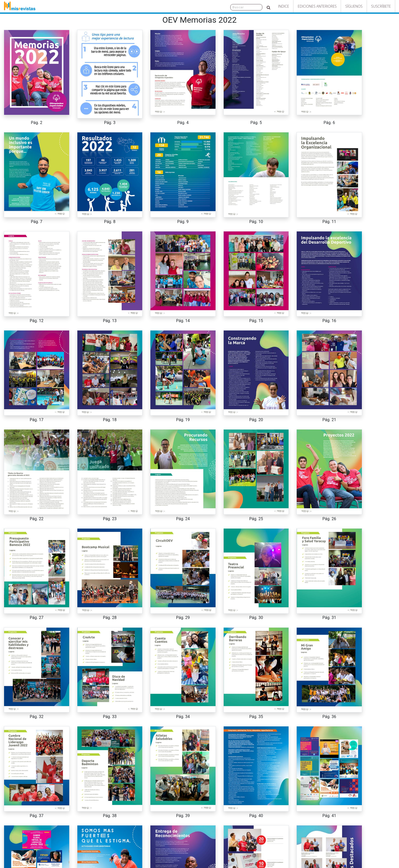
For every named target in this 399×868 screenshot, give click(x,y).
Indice (284, 6)
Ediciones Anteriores (317, 6)
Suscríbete (381, 6)
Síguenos (354, 6)
